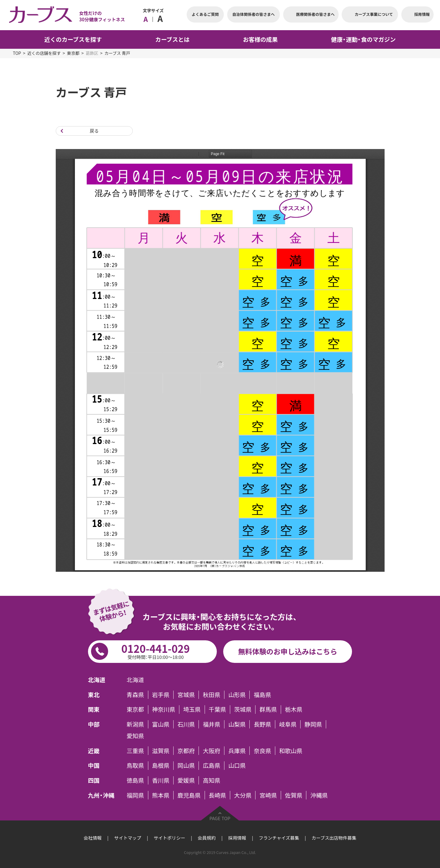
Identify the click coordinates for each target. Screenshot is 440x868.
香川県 (161, 780)
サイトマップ (128, 838)
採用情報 (237, 838)
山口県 (237, 765)
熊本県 (161, 795)
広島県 (211, 765)
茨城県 (243, 709)
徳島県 (135, 780)
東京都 (73, 53)
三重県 (135, 751)
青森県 (135, 695)
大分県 (243, 795)
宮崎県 (268, 795)
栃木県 (294, 709)
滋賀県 (161, 751)
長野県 (262, 724)
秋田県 (211, 695)
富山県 (161, 724)
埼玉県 (192, 709)
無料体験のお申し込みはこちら (288, 651)
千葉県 (217, 709)
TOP (17, 53)
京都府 (186, 751)
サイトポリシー (170, 838)
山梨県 (237, 724)
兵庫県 (237, 751)
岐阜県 (288, 724)
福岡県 (135, 795)
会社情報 (93, 838)
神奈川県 (164, 709)
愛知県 (135, 736)
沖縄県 (319, 795)
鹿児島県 (189, 795)
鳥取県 (135, 765)
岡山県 (186, 765)
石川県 (186, 724)
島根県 (161, 765)
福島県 (262, 695)
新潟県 (135, 724)
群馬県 (268, 709)
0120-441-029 (156, 651)
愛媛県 (186, 780)
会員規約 (207, 838)
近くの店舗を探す (44, 53)
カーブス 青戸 (117, 53)
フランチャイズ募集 (279, 838)
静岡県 (313, 724)
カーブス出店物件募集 (334, 838)
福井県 (211, 724)
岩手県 (161, 695)
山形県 (237, 695)
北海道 (135, 680)
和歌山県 (291, 751)
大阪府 (211, 751)
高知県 (211, 780)
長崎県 (217, 795)
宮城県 (186, 695)
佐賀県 (294, 795)
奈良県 (262, 751)
